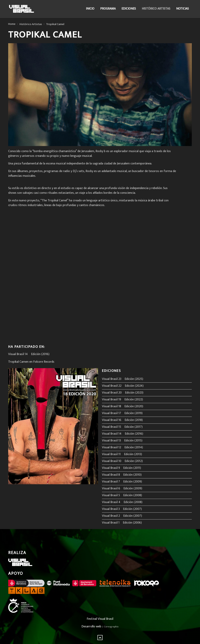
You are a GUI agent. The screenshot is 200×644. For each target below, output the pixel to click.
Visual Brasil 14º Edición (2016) (29, 354)
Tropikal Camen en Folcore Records (31, 362)
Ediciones (129, 9)
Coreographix (111, 627)
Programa (108, 9)
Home (12, 24)
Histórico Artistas (156, 9)
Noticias (183, 9)
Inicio (90, 9)
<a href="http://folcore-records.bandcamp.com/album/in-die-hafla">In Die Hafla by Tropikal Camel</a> (42, 274)
